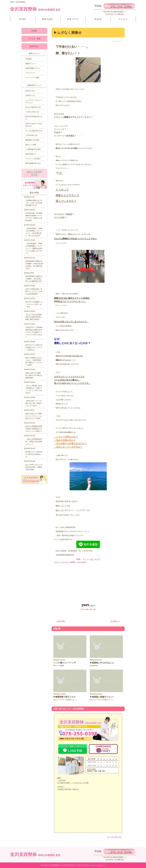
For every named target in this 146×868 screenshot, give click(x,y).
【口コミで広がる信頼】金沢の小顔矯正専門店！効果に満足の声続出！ (34, 317)
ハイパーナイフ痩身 (32, 77)
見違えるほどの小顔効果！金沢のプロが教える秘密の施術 (34, 375)
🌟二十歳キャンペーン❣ (65, 663)
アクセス (123, 19)
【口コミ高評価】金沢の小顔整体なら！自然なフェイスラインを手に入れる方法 (34, 389)
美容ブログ (73, 19)
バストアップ (30, 73)
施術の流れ (48, 19)
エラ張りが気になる (32, 112)
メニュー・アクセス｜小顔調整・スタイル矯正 (70, 562)
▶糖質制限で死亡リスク (64, 697)
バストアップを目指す (33, 159)
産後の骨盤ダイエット (33, 68)
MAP (122, 14)
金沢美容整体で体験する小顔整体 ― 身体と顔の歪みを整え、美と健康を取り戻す (34, 265)
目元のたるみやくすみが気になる (34, 125)
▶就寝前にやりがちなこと (102, 663)
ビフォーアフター (61, 700)
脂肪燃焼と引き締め (32, 140)
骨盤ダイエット (74, 700)
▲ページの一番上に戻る (114, 837)
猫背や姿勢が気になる (33, 163)
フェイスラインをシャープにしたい (34, 101)
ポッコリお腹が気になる (34, 131)
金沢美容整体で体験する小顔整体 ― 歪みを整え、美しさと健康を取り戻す (34, 279)
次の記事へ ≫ (115, 621)
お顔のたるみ (30, 91)
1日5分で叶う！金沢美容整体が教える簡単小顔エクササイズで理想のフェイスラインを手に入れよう (34, 332)
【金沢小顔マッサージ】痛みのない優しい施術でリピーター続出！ (34, 403)
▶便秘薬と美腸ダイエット (102, 697)
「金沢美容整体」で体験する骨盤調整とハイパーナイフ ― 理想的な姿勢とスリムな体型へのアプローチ (34, 248)
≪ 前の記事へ (61, 621)
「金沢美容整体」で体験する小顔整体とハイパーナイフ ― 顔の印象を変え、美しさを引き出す (34, 232)
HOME (23, 19)
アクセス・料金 (34, 39)
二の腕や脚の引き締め (33, 149)
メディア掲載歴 (60, 666)
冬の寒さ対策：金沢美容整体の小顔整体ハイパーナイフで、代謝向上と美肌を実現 (34, 217)
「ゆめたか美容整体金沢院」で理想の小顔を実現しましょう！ (34, 441)
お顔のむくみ (30, 95)
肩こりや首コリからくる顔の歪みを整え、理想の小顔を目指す (34, 467)
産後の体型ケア (31, 154)
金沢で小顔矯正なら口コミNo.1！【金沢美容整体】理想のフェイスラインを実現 (34, 361)
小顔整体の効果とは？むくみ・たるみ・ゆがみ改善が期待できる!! (34, 203)
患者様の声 (95, 666)
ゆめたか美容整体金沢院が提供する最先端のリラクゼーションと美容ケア (34, 429)
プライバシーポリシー (98, 865)
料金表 (98, 19)
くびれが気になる (32, 135)
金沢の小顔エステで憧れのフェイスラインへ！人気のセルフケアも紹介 (34, 416)
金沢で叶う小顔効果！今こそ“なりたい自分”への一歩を (34, 304)
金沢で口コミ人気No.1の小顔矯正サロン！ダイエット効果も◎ (34, 347)
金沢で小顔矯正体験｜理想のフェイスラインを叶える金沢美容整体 (34, 291)
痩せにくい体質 (31, 145)
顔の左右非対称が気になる (34, 118)
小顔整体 (28, 59)
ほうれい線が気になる (33, 107)
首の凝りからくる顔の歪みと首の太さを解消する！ (34, 454)
